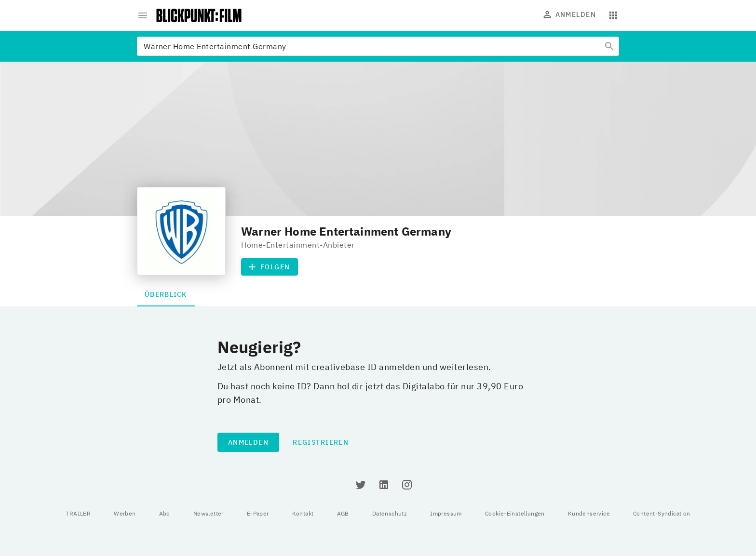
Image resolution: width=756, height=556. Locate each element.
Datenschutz (390, 513)
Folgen (270, 267)
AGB (343, 513)
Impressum (446, 513)
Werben (125, 513)
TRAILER (78, 513)
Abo (165, 513)
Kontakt (303, 513)
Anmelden (570, 14)
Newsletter (209, 513)
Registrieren (321, 442)
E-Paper (258, 513)
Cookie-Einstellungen (515, 513)
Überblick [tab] (166, 294)
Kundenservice (589, 513)
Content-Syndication (662, 513)
